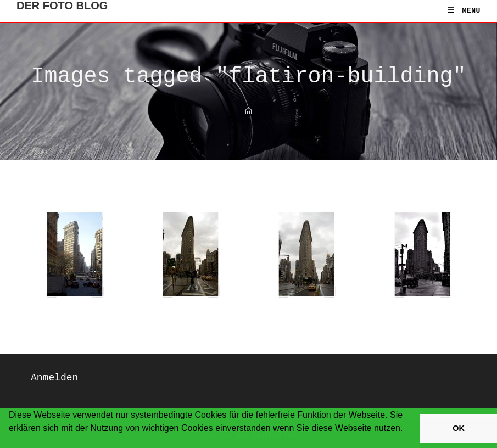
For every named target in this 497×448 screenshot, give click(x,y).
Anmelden (54, 378)
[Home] (248, 112)
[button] (10, 443)
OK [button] (459, 428)
